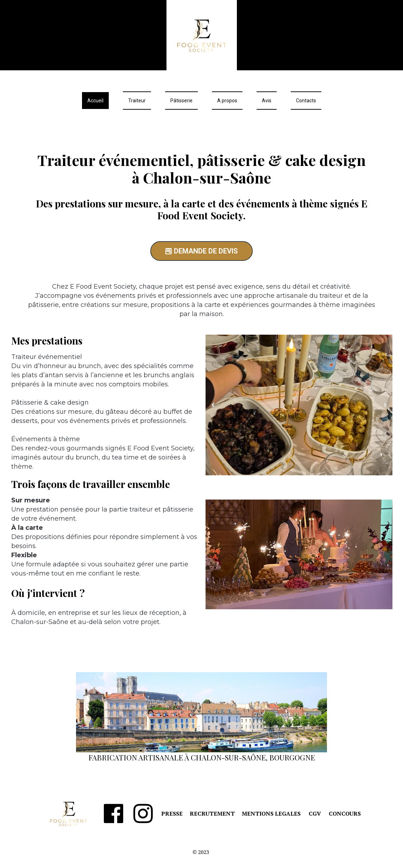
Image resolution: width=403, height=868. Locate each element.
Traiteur (137, 101)
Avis (267, 101)
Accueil (95, 101)
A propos (227, 101)
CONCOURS (345, 814)
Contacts (306, 101)
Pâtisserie (181, 101)
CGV (315, 814)
